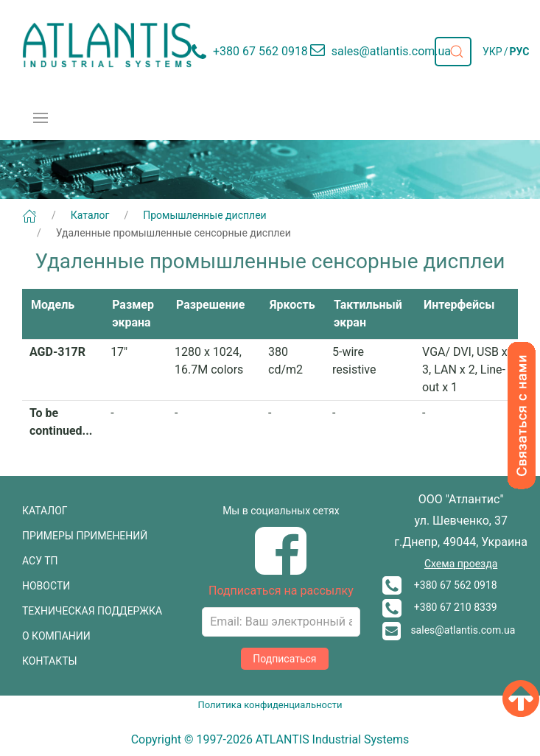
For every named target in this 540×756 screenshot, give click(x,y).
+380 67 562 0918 (440, 585)
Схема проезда (461, 564)
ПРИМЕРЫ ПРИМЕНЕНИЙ (85, 536)
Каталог (90, 215)
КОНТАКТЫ (50, 661)
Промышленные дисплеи (204, 215)
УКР (492, 52)
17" (119, 352)
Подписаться (284, 659)
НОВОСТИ (46, 586)
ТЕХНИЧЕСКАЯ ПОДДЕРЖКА (92, 611)
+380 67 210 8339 (440, 607)
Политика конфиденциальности (270, 705)
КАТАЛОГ (45, 511)
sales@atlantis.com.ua (449, 630)
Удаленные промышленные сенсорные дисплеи (173, 233)
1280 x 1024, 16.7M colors (209, 361)
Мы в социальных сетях (281, 511)
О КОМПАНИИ (56, 636)
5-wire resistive (354, 361)
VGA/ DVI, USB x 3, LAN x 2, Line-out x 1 (465, 370)
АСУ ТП (40, 561)
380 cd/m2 (285, 361)
